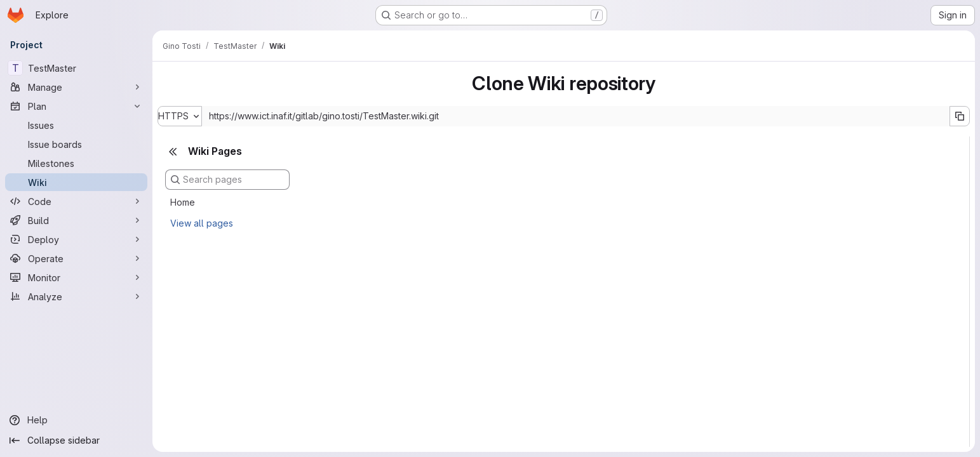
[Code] (76, 201)
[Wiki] (76, 182)
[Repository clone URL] (576, 116)
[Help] (76, 420)
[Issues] (76, 125)
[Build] (76, 220)
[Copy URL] (960, 116)
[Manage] (76, 87)
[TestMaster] (76, 68)
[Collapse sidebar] (76, 440)
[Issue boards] (76, 144)
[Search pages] (227, 180)
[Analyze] (76, 296)
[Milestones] (76, 163)
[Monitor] (76, 277)
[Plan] (76, 106)
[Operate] (76, 258)
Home (183, 202)
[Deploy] (76, 239)
